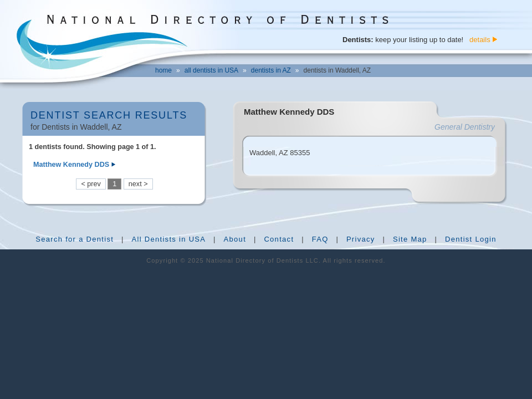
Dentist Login (471, 239)
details (480, 40)
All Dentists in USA (168, 239)
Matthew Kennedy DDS (71, 165)
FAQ (320, 239)
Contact (279, 239)
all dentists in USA (211, 70)
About (235, 239)
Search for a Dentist (75, 239)
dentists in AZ (271, 70)
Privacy (361, 239)
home (163, 70)
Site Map (410, 239)
